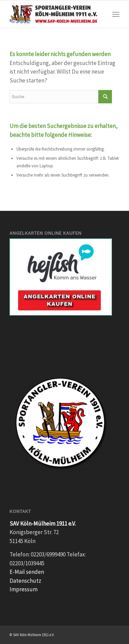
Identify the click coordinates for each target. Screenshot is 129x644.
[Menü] (116, 14)
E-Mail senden (27, 572)
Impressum (24, 589)
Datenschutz (25, 581)
